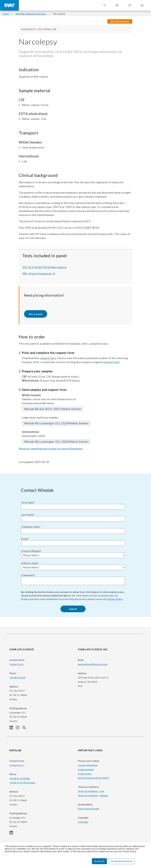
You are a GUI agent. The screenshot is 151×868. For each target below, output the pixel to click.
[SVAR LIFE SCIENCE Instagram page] (19, 728)
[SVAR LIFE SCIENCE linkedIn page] (13, 728)
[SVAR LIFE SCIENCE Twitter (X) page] (25, 728)
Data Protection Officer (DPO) (94, 778)
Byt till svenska (120, 21)
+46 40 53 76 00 (17, 678)
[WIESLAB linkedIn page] (12, 833)
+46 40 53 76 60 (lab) (20, 779)
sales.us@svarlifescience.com (93, 664)
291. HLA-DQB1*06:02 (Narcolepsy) (45, 267)
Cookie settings (86, 770)
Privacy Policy (115, 599)
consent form (111, 362)
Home (6, 14)
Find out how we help (89, 809)
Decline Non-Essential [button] (122, 861)
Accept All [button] (99, 861)
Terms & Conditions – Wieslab (93, 796)
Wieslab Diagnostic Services (31, 14)
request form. (48, 358)
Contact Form (16, 664)
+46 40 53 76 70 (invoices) (22, 783)
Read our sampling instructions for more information (51, 448)
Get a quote (36, 314)
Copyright (83, 822)
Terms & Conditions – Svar (91, 791)
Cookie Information (88, 765)
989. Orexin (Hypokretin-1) (39, 274)
